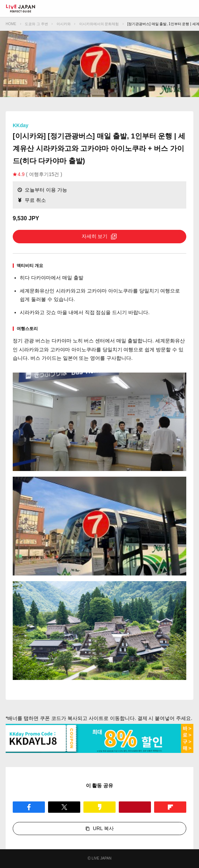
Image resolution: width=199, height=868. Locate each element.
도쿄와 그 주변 (36, 24)
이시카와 (64, 24)
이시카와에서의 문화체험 (99, 24)
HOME (11, 24)
